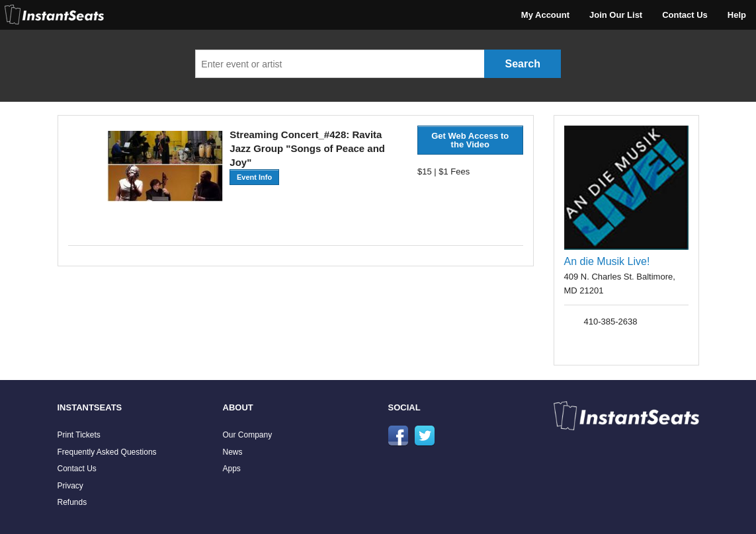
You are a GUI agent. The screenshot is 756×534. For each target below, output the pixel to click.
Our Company (248, 435)
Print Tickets (79, 435)
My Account (545, 15)
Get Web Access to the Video (470, 140)
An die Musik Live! (607, 261)
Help (737, 15)
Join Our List (616, 15)
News (233, 452)
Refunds (72, 502)
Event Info (254, 177)
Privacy (70, 486)
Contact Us (685, 15)
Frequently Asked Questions (107, 452)
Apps (232, 469)
